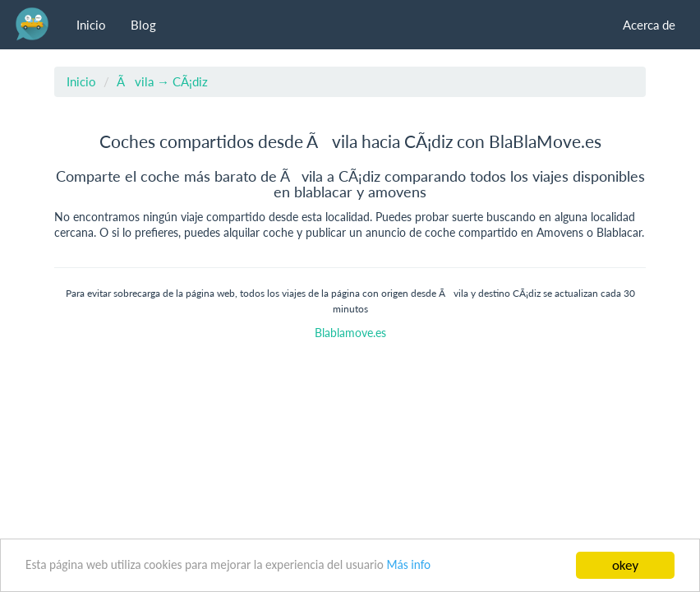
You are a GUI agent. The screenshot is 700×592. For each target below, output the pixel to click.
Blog (143, 25)
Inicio (91, 25)
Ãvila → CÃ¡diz (162, 81)
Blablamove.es (350, 333)
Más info (408, 564)
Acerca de (649, 25)
